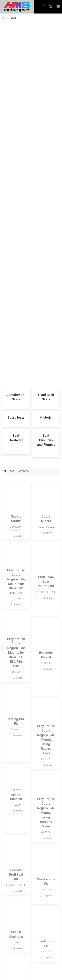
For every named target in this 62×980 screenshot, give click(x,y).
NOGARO (31, 368)
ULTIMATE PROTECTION (31, 334)
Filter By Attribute (16, 471)
